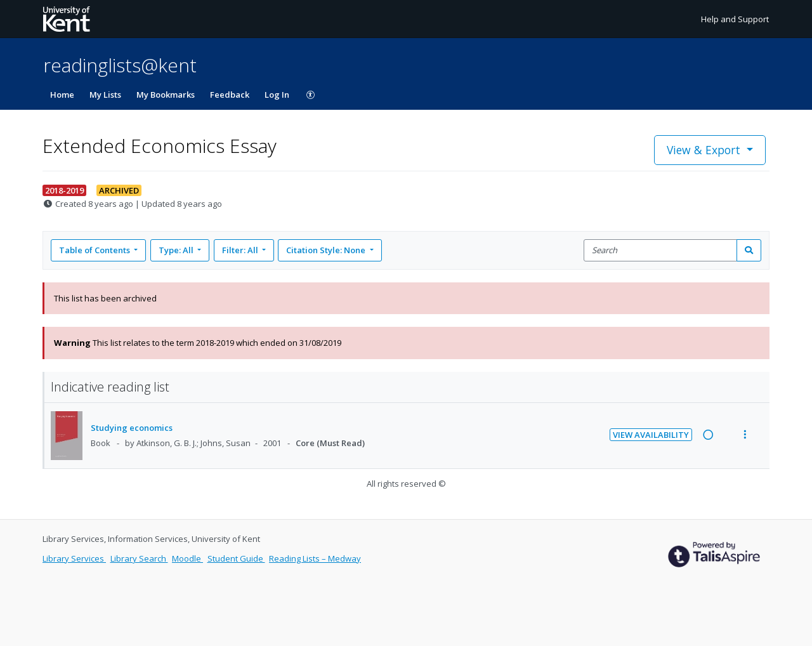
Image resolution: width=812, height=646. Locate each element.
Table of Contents (95, 250)
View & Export (705, 150)
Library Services (74, 558)
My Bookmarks (166, 95)
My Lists (105, 95)
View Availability (651, 435)
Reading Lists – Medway (315, 558)
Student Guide (236, 558)
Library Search (139, 558)
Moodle (187, 558)
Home (62, 95)
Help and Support (735, 19)
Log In (277, 95)
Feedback (230, 95)
